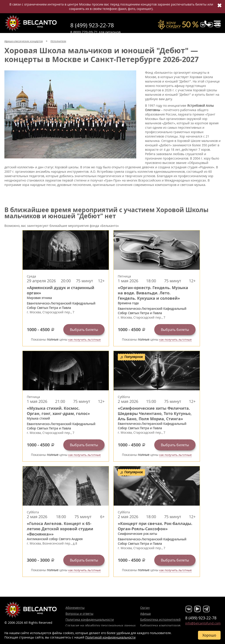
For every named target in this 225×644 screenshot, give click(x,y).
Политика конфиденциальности (90, 619)
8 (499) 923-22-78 (92, 25)
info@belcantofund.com (203, 623)
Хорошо (209, 635)
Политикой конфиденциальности (110, 637)
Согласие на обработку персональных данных (101, 625)
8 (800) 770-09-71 (84, 32)
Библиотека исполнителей (160, 619)
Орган (145, 608)
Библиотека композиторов (160, 625)
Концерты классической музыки (31, 23)
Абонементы (75, 608)
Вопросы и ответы (79, 614)
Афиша (145, 614)
